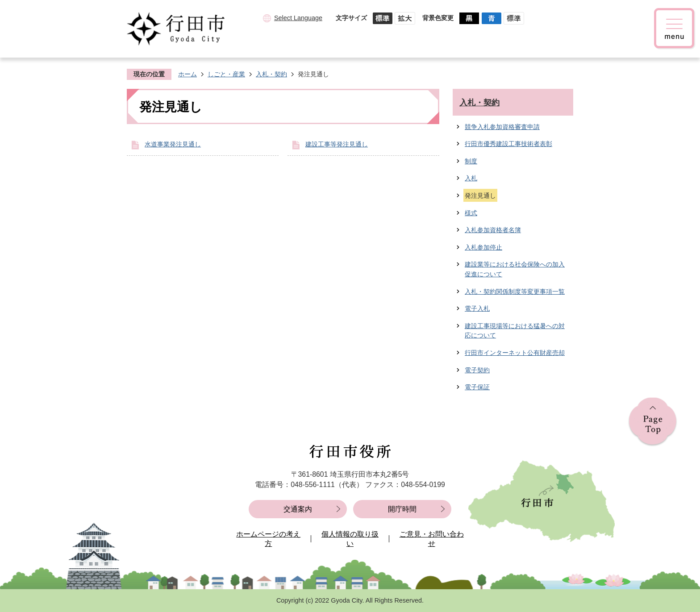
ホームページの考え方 (268, 539)
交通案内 (298, 509)
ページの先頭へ (653, 422)
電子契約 (477, 370)
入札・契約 (271, 74)
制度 (471, 161)
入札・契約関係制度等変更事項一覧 (515, 291)
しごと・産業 (226, 74)
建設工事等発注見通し (337, 144)
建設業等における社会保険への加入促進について (515, 269)
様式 (471, 213)
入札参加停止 (483, 247)
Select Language (298, 18)
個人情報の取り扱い (350, 539)
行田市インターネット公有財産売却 (515, 353)
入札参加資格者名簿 (493, 230)
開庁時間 (402, 509)
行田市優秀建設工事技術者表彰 (508, 144)
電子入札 (477, 308)
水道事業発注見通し (173, 144)
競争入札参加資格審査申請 (502, 127)
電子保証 (477, 387)
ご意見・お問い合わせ (432, 539)
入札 (471, 178)
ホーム (187, 74)
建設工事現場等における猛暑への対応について (515, 331)
